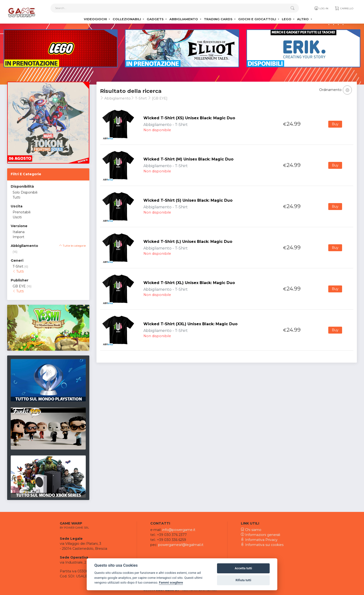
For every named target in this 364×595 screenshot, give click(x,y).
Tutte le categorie (72, 246)
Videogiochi (96, 19)
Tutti (16, 197)
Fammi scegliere (171, 582)
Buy (335, 124)
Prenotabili (22, 212)
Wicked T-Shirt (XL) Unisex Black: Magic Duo (189, 283)
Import (18, 237)
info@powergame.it (179, 530)
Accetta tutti (243, 568)
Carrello (344, 8)
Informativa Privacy (259, 540)
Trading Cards (219, 19)
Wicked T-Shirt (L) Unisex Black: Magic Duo (188, 242)
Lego (287, 19)
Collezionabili (127, 19)
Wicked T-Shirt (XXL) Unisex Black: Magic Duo (190, 324)
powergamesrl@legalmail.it (181, 545)
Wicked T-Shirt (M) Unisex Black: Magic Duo (188, 159)
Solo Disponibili (25, 192)
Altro (303, 19)
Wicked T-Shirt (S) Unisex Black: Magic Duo (188, 200)
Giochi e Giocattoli (258, 19)
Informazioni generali (260, 535)
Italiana (19, 232)
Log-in (321, 8)
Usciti (17, 217)
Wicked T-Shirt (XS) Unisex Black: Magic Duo (189, 118)
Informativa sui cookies (262, 545)
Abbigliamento (184, 19)
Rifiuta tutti (243, 580)
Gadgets (156, 19)
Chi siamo (251, 530)
